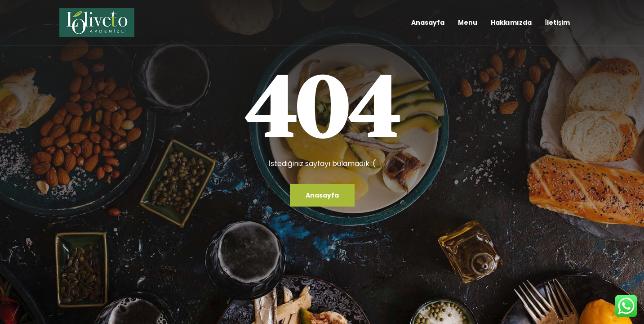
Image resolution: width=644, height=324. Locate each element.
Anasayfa (428, 22)
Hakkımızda (511, 22)
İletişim (558, 22)
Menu (468, 22)
